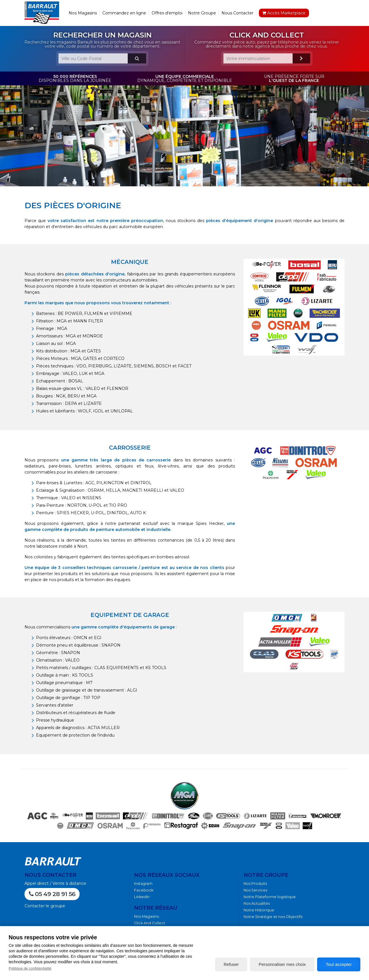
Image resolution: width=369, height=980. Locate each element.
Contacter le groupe (45, 906)
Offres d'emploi (167, 13)
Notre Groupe (202, 13)
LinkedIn (142, 897)
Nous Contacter (237, 13)
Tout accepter (339, 964)
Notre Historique (259, 910)
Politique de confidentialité (30, 968)
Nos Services (255, 890)
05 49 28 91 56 (52, 894)
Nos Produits (255, 884)
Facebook (144, 890)
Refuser (231, 964)
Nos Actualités (257, 903)
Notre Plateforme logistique (270, 897)
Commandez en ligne (124, 13)
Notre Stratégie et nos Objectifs (273, 917)
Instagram (143, 884)
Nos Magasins (83, 13)
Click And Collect (150, 923)
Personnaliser (282, 964)
